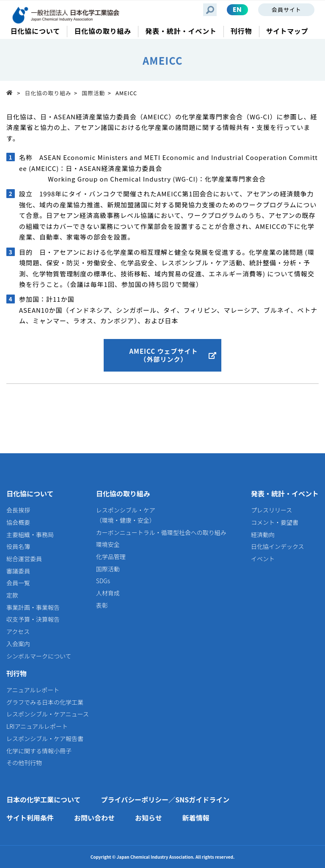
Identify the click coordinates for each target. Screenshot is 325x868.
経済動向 (263, 535)
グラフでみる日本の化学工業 (45, 702)
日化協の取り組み (48, 93)
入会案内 (18, 644)
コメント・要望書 (275, 522)
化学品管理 (111, 557)
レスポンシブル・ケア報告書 (45, 738)
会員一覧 (18, 583)
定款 (12, 595)
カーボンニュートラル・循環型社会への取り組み (161, 532)
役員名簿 (18, 546)
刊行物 (17, 673)
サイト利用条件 (30, 818)
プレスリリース (271, 510)
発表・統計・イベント (285, 493)
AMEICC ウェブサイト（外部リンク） (163, 355)
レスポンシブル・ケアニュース (48, 714)
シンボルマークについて (39, 656)
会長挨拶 (18, 510)
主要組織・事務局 (30, 535)
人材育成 (108, 593)
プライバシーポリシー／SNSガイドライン (165, 799)
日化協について (30, 493)
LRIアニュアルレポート (37, 726)
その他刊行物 (24, 763)
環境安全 (108, 544)
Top (12, 92)
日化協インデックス (278, 546)
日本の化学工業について (44, 799)
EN (237, 10)
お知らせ (149, 818)
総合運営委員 (24, 559)
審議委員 (18, 571)
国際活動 (93, 93)
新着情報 (196, 818)
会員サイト (286, 10)
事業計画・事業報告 (33, 607)
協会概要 (18, 522)
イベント (263, 559)
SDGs (103, 581)
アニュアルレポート (33, 690)
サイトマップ (287, 31)
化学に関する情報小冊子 (39, 751)
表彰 (102, 605)
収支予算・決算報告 (33, 619)
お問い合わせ (94, 818)
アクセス (18, 631)
